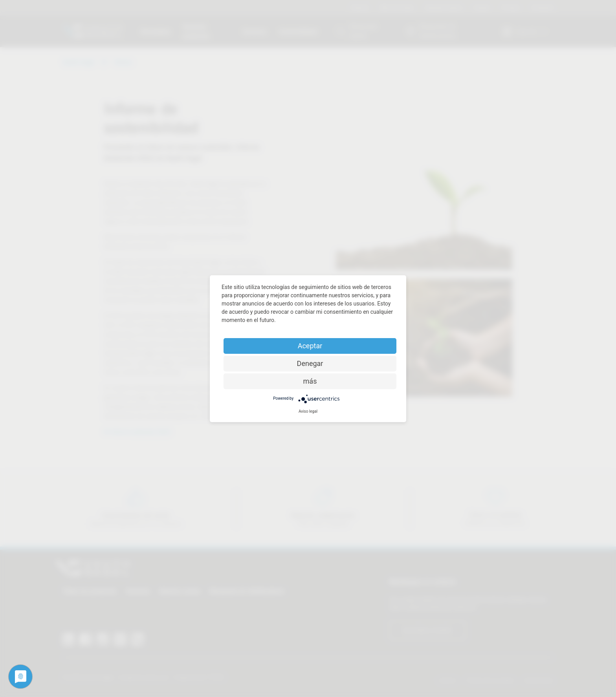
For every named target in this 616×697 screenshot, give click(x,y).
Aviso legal (308, 411)
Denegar (310, 363)
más (310, 381)
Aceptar (310, 346)
